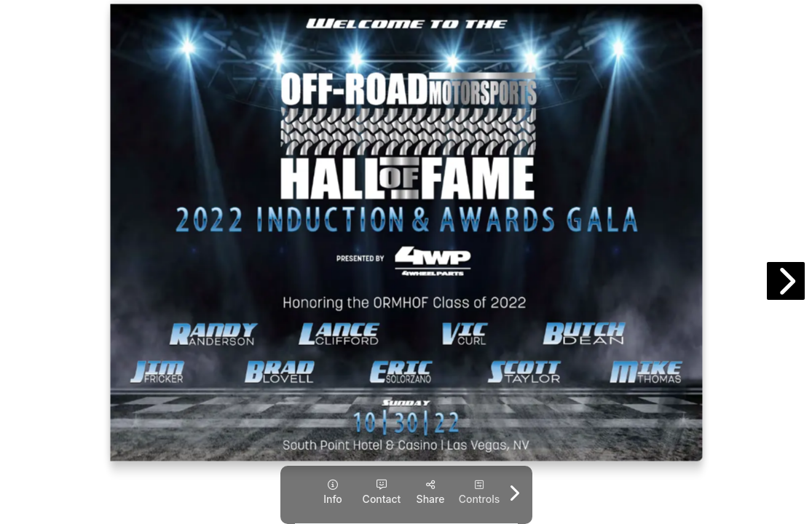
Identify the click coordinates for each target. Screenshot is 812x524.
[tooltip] (333, 492)
